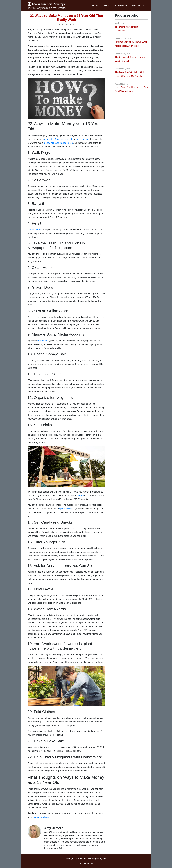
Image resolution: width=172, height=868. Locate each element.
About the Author (115, 5)
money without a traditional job (58, 143)
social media (43, 341)
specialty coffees (67, 509)
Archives (138, 5)
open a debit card (41, 817)
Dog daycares (34, 230)
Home (95, 5)
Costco (80, 496)
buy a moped (82, 139)
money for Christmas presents (59, 139)
